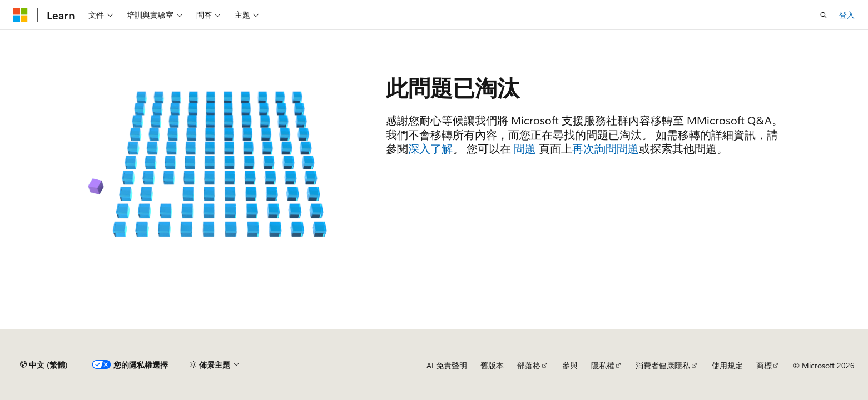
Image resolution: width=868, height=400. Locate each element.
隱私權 (603, 365)
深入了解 (430, 148)
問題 (525, 148)
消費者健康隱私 (663, 365)
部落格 (529, 365)
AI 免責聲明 (447, 365)
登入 (847, 15)
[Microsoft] (21, 15)
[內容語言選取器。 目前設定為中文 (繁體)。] (44, 365)
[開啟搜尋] (824, 15)
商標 (764, 365)
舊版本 (492, 365)
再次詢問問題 (606, 148)
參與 (570, 365)
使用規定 (727, 365)
